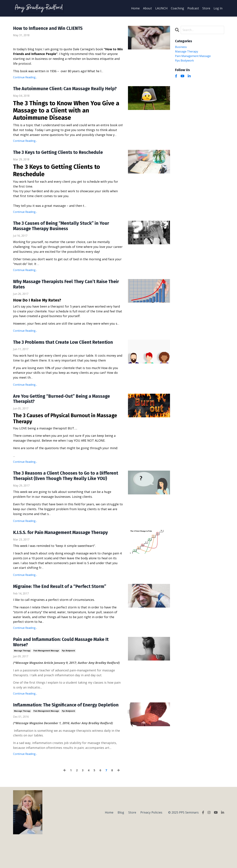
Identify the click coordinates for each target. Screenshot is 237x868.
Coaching (177, 8)
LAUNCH (161, 8)
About (147, 8)
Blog (121, 842)
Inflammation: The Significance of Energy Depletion (60, 732)
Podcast (193, 8)
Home (135, 8)
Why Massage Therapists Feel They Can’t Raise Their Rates (67, 292)
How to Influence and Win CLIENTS (52, 29)
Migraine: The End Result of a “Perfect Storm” (65, 610)
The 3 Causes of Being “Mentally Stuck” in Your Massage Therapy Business (67, 233)
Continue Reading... (25, 77)
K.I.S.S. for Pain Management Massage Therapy (67, 555)
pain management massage (46, 674)
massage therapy (22, 674)
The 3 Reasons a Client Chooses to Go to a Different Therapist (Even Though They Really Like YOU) (66, 495)
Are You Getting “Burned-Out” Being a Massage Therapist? (68, 414)
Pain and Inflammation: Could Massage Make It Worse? (67, 666)
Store (206, 8)
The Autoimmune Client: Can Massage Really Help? (64, 92)
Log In (218, 8)
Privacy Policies (151, 842)
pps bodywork (68, 674)
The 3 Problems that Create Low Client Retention (57, 354)
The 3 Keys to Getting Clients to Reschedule (63, 159)
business (181, 47)
